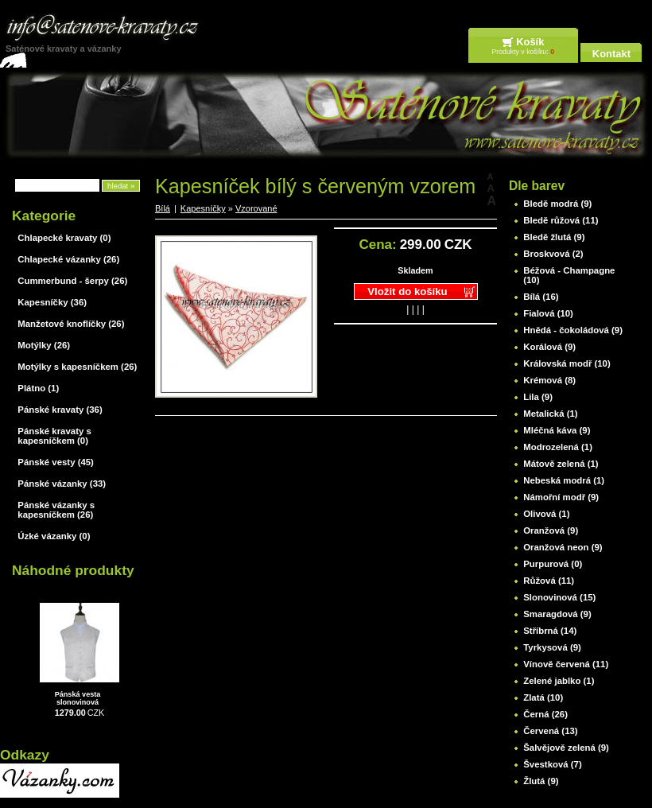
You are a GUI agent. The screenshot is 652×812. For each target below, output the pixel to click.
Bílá (163, 208)
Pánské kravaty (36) (60, 410)
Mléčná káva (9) (557, 430)
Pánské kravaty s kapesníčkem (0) (54, 436)
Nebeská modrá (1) (564, 480)
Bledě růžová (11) (561, 220)
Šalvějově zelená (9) (566, 748)
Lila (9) (538, 397)
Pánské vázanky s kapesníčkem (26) (56, 510)
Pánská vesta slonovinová (78, 698)
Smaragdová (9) (557, 614)
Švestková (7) (552, 764)
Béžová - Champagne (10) (569, 275)
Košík (530, 42)
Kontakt (611, 54)
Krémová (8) (549, 380)
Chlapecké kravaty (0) (64, 238)
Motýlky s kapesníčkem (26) (77, 367)
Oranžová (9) (551, 530)
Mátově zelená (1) (561, 464)
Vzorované (256, 208)
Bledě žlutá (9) (554, 237)
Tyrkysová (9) (552, 647)
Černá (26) (545, 714)
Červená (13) (550, 731)
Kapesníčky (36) (52, 302)
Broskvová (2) (553, 254)
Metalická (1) (550, 414)
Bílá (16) (541, 297)
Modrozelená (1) (558, 447)
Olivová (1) (546, 514)
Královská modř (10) (567, 363)
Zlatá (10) (543, 697)
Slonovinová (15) (559, 597)
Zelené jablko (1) (559, 681)
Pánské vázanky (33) (62, 484)
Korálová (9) (549, 347)
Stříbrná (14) (550, 631)
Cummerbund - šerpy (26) (72, 281)
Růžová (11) (549, 581)
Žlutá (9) (541, 781)
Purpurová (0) (553, 564)
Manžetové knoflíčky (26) (71, 324)
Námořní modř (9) (561, 497)
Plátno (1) (38, 388)
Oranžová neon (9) (563, 547)
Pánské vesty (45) (56, 462)
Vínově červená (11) (566, 664)
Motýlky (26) (44, 345)
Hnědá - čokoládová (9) (573, 330)
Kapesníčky (203, 208)
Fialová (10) (548, 313)
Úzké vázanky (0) (54, 536)
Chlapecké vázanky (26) (68, 259)
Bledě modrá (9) (557, 204)
